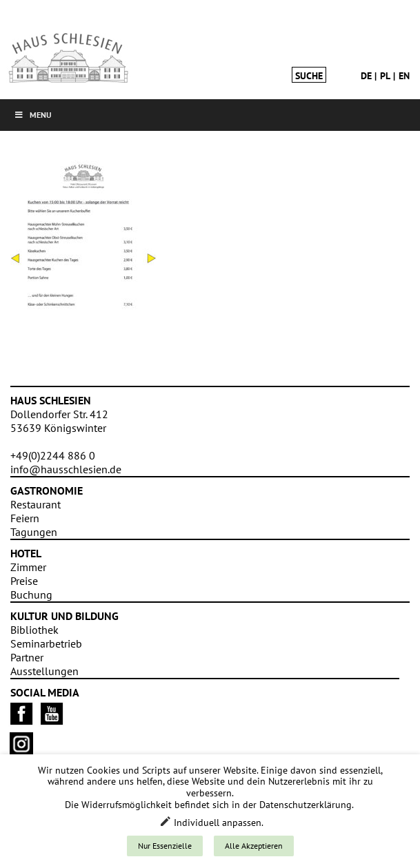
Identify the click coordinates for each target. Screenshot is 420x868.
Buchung (31, 595)
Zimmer (28, 567)
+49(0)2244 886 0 (53, 455)
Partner (27, 657)
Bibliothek (34, 630)
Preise (24, 581)
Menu (33, 115)
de (366, 76)
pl (385, 76)
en (404, 76)
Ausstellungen (44, 671)
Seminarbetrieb (46, 643)
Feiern (25, 518)
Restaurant (36, 504)
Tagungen (34, 532)
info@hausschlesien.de (66, 469)
